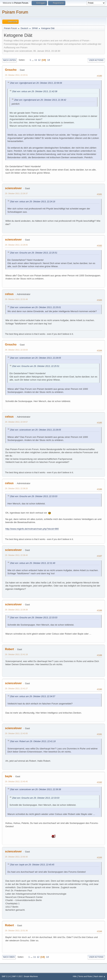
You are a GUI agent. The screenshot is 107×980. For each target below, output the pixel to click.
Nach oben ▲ (100, 976)
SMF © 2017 (17, 976)
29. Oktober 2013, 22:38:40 (16, 555)
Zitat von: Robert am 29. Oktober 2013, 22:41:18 (33, 741)
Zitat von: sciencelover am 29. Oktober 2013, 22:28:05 (35, 358)
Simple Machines (31, 976)
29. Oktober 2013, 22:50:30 (16, 857)
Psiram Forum (15, 12)
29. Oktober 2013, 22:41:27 (16, 688)
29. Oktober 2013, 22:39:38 (16, 610)
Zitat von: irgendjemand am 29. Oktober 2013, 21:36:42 (40, 100)
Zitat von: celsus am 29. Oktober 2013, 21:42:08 (35, 91)
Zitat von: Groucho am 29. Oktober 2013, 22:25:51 (34, 253)
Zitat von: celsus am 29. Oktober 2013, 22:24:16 (33, 202)
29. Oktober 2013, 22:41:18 (16, 654)
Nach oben (9, 957)
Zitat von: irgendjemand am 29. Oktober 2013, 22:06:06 (36, 83)
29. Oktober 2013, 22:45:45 (16, 782)
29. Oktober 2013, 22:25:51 (16, 75)
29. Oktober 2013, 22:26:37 (16, 193)
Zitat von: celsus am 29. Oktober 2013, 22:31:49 (33, 563)
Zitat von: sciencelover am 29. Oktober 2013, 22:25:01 (35, 307)
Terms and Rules (85, 976)
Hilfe (75, 976)
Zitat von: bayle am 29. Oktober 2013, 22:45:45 (32, 865)
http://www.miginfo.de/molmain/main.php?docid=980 (32, 529)
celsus (9, 294)
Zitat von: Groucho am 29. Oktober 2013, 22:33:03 (34, 496)
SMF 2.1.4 (6, 976)
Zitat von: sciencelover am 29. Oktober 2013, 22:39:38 (35, 789)
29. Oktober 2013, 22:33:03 (16, 350)
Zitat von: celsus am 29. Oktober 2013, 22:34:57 (33, 696)
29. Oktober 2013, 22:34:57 (16, 422)
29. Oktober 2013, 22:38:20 (16, 488)
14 (49, 60)
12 (39, 60)
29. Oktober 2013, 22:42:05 (16, 733)
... (33, 60)
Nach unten (9, 60)
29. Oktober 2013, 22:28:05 (16, 245)
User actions (96, 60)
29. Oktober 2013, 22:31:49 (16, 299)
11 (36, 60)
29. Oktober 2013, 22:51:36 (16, 931)
